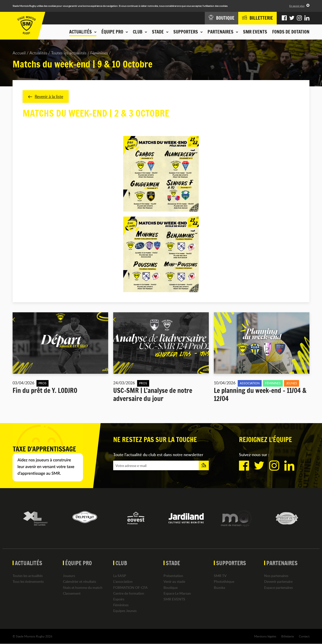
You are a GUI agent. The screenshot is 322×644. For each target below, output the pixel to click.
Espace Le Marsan (177, 593)
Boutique (171, 587)
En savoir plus (297, 6)
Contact (304, 636)
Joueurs (69, 576)
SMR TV (220, 576)
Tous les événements (28, 582)
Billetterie (288, 636)
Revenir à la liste (46, 96)
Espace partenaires (278, 587)
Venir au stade (174, 582)
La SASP (120, 576)
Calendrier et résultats (79, 582)
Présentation (173, 576)
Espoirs (119, 599)
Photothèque (224, 582)
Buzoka (219, 587)
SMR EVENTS (255, 32)
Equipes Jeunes (125, 611)
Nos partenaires (276, 576)
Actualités (38, 53)
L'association (123, 582)
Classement (72, 593)
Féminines (99, 53)
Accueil (19, 53)
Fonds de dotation (291, 32)
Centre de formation (129, 593)
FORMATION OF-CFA (130, 587)
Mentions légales (265, 636)
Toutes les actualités (69, 53)
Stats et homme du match (83, 587)
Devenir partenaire (278, 582)
